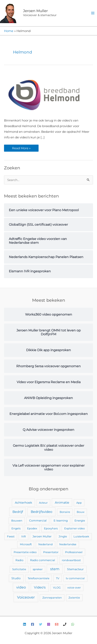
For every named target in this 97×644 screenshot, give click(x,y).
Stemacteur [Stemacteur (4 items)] (75, 569)
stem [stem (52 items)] (55, 569)
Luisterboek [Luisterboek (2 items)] (81, 536)
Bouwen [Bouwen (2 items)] (17, 521)
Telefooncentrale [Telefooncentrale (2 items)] (39, 578)
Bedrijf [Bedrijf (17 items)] (18, 512)
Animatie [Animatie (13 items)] (62, 503)
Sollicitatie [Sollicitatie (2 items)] (19, 569)
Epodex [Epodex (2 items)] (32, 528)
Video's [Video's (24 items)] (40, 587)
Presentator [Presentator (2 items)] (51, 552)
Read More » (21, 147)
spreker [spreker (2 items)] (38, 569)
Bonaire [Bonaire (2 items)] (65, 512)
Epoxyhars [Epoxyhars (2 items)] (51, 528)
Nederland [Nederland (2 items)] (45, 544)
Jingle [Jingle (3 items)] (63, 536)
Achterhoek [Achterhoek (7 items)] (23, 503)
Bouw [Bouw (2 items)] (81, 512)
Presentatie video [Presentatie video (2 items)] (25, 552)
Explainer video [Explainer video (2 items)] (75, 528)
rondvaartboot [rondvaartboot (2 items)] (71, 560)
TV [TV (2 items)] (58, 578)
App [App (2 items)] (79, 503)
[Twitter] (41, 624)
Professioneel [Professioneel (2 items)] (74, 552)
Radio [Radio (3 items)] (19, 560)
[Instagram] (49, 624)
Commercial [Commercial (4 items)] (38, 521)
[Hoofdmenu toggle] (93, 13)
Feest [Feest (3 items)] (11, 536)
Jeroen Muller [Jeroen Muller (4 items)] (42, 536)
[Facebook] (33, 624)
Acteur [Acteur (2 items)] (43, 503)
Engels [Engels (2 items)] (16, 528)
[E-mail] (57, 624)
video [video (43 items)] (21, 587)
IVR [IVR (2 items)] (23, 536)
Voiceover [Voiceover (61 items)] (26, 597)
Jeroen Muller (35, 11)
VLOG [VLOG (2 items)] (57, 587)
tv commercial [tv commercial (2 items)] (75, 578)
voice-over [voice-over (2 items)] (74, 587)
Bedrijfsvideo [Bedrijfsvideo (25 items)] (41, 512)
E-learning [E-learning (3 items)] (61, 521)
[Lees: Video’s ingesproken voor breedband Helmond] (44, 95)
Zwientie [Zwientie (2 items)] (74, 598)
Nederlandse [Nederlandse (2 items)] (68, 544)
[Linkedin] (25, 624)
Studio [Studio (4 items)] (16, 578)
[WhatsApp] (73, 624)
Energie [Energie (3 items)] (80, 521)
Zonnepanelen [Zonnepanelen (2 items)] (52, 598)
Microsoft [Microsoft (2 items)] (26, 544)
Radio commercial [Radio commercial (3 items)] (43, 560)
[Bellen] (65, 624)
